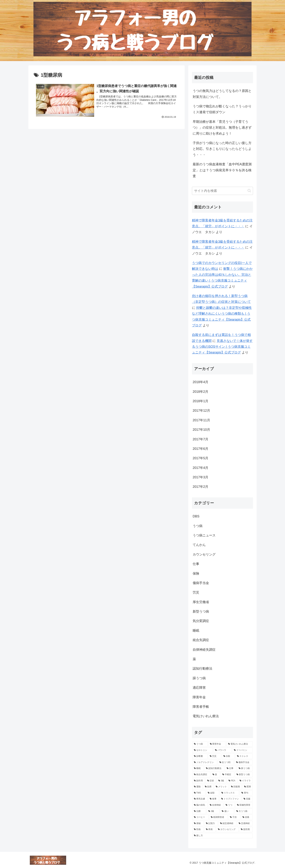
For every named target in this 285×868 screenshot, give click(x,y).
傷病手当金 (201, 583)
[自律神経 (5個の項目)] (216, 805)
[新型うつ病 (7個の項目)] (244, 775)
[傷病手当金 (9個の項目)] (244, 762)
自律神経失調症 (204, 650)
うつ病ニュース (204, 535)
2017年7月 (200, 439)
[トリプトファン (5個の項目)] (230, 799)
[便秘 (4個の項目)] (198, 823)
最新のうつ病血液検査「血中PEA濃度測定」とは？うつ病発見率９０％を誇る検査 (222, 170)
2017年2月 (200, 487)
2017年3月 (200, 477)
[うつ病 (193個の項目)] (200, 744)
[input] (222, 191)
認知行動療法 (202, 669)
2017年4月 (200, 468)
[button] (249, 191)
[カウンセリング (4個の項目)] (227, 829)
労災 (196, 592)
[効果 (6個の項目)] (208, 787)
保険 (196, 574)
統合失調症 (201, 640)
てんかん (199, 545)
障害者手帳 (201, 707)
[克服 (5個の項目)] (247, 799)
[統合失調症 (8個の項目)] (201, 775)
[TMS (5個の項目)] (199, 793)
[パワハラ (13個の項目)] (222, 750)
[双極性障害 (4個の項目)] (244, 805)
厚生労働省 (201, 602)
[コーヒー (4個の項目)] (200, 817)
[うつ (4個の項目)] (229, 805)
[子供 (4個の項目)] (234, 817)
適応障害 (199, 688)
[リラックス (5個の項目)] (229, 793)
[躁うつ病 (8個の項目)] (245, 768)
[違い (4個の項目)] (227, 811)
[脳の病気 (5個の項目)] (200, 805)
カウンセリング (204, 554)
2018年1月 (200, 401)
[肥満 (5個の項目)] (248, 787)
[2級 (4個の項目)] (213, 811)
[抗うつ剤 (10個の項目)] (226, 762)
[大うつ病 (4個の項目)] (244, 811)
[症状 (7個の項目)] (211, 781)
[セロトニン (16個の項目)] (202, 750)
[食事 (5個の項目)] (213, 799)
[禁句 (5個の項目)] (246, 793)
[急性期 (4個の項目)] (246, 829)
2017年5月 (200, 458)
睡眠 (196, 631)
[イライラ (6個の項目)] (245, 781)
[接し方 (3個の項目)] (222, 836)
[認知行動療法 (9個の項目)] (214, 768)
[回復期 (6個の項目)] (236, 787)
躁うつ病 (199, 678)
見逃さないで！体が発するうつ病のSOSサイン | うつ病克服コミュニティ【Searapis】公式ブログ (222, 347)
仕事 (196, 564)
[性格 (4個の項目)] (198, 829)
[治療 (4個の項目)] (199, 811)
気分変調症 (201, 621)
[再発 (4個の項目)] (210, 829)
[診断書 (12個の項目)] (200, 756)
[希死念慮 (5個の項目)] (200, 799)
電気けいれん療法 (206, 716)
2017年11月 (201, 420)
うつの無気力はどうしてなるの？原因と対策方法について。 (222, 94)
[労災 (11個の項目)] (215, 756)
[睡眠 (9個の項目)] (198, 768)
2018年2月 (200, 392)
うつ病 (198, 526)
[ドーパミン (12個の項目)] (242, 750)
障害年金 (199, 697)
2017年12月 (201, 411)
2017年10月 (201, 430)
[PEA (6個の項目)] (232, 781)
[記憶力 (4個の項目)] (211, 823)
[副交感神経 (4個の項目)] (227, 823)
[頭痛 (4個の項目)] (247, 817)
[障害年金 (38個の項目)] (217, 744)
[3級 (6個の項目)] (221, 781)
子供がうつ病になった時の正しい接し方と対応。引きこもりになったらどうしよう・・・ (222, 149)
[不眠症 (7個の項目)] (227, 775)
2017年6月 (200, 449)
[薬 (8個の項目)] (215, 775)
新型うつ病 (201, 611)
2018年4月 (200, 382)
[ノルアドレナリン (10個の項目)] (205, 762)
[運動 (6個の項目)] (197, 787)
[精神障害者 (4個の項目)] (218, 817)
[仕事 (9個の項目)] (231, 768)
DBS (196, 516)
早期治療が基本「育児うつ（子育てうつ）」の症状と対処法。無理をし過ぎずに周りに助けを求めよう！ (222, 128)
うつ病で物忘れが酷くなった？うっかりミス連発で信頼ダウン (222, 109)
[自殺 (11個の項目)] (228, 756)
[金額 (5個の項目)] (213, 793)
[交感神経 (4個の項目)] (245, 823)
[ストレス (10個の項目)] (244, 756)
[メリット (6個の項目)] (221, 787)
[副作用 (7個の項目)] (199, 781)
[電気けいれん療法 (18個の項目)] (240, 744)
